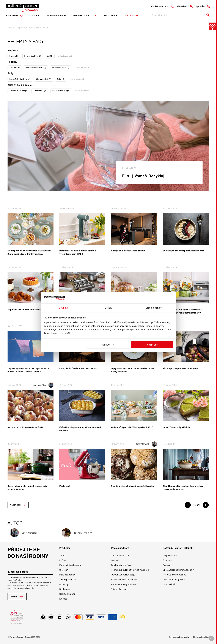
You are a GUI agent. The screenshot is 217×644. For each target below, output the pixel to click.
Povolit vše (152, 345)
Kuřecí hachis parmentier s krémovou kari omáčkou (80, 429)
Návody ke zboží (119, 589)
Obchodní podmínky (121, 565)
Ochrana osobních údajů (123, 575)
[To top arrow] (211, 638)
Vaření (63, 555)
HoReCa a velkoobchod (175, 575)
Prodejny (167, 560)
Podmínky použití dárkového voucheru (130, 570)
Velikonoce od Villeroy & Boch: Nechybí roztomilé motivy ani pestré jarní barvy (182, 311)
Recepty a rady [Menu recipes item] (85, 16)
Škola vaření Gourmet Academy (178, 570)
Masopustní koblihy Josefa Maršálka (26, 427)
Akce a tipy (132, 16)
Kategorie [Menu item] (14, 16)
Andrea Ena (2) (40, 91)
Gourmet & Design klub (174, 580)
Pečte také (65, 486)
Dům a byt (64, 584)
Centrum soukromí (120, 555)
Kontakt (115, 560)
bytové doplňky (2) (33, 56)
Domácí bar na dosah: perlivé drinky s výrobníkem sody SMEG (78, 252)
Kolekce (63, 599)
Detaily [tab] (108, 308)
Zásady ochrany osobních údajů (25, 586)
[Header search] (207, 15)
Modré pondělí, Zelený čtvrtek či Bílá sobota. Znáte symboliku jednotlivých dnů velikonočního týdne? (30, 254)
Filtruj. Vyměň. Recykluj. (144, 176)
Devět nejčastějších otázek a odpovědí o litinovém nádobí (28, 488)
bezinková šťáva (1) (61, 68)
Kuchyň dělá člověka (20, 85)
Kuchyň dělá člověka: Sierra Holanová (78, 368)
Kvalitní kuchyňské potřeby (20, 27)
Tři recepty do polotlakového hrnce (180, 368)
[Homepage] (22, 8)
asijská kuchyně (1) (61, 91)
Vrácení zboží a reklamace (124, 580)
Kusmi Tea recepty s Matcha (177, 427)
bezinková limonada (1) (36, 68)
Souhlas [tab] (63, 308)
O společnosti (170, 555)
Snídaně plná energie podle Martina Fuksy (184, 251)
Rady (10, 73)
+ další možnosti (65, 56)
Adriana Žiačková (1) (18, 91)
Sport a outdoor (67, 594)
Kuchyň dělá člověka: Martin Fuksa (128, 251)
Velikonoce (111, 16)
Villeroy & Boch (56, 16)
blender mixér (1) (44, 79)
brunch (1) (14, 56)
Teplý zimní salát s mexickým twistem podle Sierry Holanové (133, 370)
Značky (35, 16)
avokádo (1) (15, 68)
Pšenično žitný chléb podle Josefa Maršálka (133, 486)
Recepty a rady (43, 27)
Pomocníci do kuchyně (70, 565)
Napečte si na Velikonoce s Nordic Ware (27, 310)
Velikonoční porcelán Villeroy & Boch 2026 (132, 427)
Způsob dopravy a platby (123, 584)
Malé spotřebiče (67, 575)
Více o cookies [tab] (154, 308)
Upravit (108, 345)
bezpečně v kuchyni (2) (20, 79)
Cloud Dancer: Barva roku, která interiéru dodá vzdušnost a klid (183, 488)
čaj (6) (50, 56)
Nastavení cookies (201, 637)
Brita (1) (61, 79)
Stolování (64, 570)
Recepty (12, 62)
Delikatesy (65, 589)
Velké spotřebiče (68, 580)
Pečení (63, 560)
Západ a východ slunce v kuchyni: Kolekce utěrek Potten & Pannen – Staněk (28, 370)
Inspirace (13, 50)
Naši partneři (169, 584)
